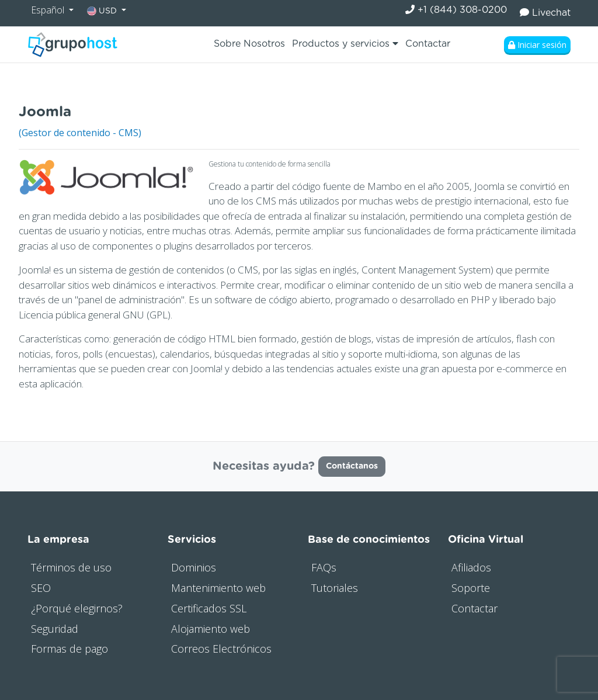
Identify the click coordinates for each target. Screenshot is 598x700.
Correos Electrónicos (221, 649)
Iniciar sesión (537, 45)
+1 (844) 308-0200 (456, 10)
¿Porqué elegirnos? (77, 608)
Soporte (471, 588)
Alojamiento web (211, 629)
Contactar (428, 44)
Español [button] (49, 10)
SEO (41, 588)
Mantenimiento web (218, 588)
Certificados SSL (209, 608)
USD (103, 11)
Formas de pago (69, 649)
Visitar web (555, 109)
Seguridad (55, 629)
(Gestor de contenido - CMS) (80, 133)
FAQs (324, 567)
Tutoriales (335, 588)
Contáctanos (352, 466)
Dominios (194, 567)
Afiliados (471, 567)
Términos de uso (71, 567)
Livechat (545, 13)
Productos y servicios (345, 44)
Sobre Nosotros (249, 44)
